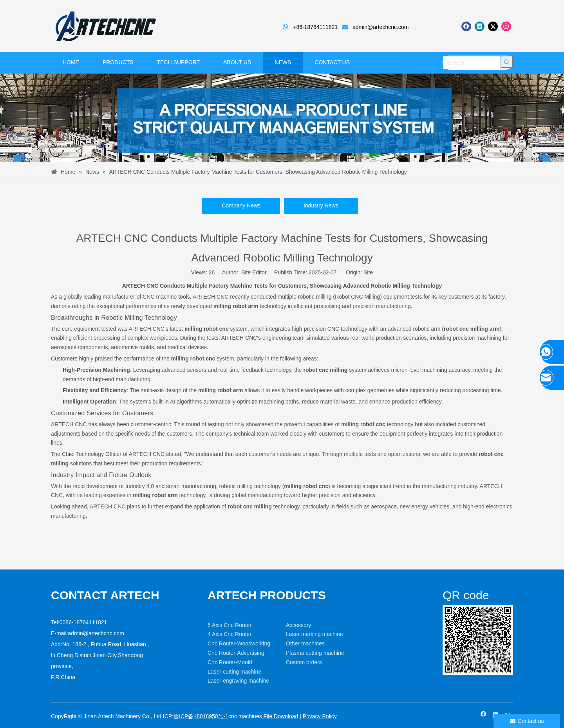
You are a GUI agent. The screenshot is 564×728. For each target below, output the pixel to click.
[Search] (472, 63)
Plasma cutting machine (315, 653)
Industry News (321, 205)
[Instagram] (506, 26)
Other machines (305, 643)
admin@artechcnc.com (381, 27)
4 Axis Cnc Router (230, 634)
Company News (241, 205)
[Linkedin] (480, 26)
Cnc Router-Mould (230, 662)
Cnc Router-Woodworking (239, 643)
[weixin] (478, 640)
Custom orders (304, 662)
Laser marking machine (315, 634)
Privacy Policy (320, 716)
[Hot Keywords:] (507, 62)
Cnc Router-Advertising (236, 653)
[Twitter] (493, 26)
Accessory (299, 625)
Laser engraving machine (238, 681)
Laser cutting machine (234, 672)
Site (368, 272)
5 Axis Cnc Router (230, 625)
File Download (280, 716)
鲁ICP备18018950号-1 (201, 716)
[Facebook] (466, 26)
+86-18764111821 (315, 27)
